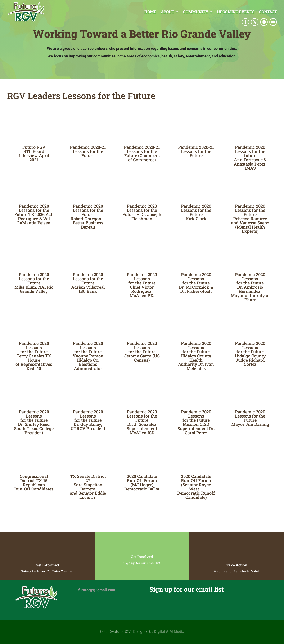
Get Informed (47, 565)
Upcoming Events (236, 12)
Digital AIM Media (169, 632)
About (168, 12)
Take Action (237, 565)
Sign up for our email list (142, 563)
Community (196, 12)
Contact (268, 12)
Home (150, 12)
